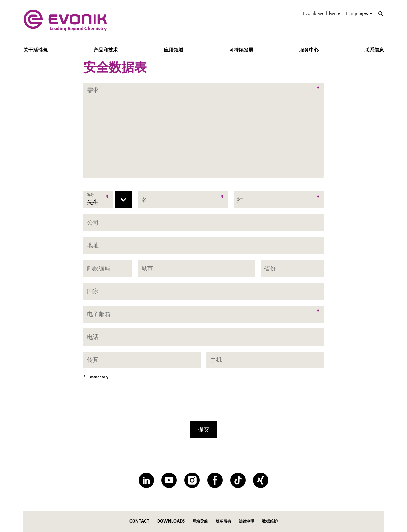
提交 (204, 429)
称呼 (91, 195)
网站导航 (200, 521)
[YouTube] (169, 480)
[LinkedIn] (146, 480)
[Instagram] (192, 480)
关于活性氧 (36, 50)
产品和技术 (106, 50)
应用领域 (173, 50)
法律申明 (247, 521)
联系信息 (374, 50)
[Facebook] (215, 480)
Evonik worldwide (322, 13)
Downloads (171, 521)
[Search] (381, 13)
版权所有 (223, 521)
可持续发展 (241, 50)
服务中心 (309, 50)
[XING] (261, 480)
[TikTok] (238, 480)
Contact (139, 521)
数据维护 (270, 521)
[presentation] (204, 402)
